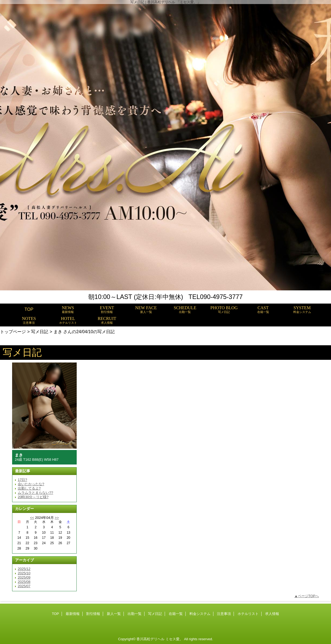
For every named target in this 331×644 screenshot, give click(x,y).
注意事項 (224, 614)
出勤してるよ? (29, 488)
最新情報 (73, 614)
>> (57, 518)
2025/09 (24, 577)
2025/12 (24, 569)
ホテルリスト (248, 614)
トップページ (13, 332)
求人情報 (272, 614)
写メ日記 (40, 332)
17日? (22, 480)
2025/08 (24, 582)
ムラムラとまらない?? (35, 493)
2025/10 (24, 573)
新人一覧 (114, 614)
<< (32, 518)
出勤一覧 (135, 614)
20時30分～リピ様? (33, 497)
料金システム (200, 614)
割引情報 (93, 614)
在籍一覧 (176, 614)
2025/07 (24, 586)
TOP (29, 309)
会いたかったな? (31, 484)
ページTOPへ (309, 596)
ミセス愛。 (174, 639)
